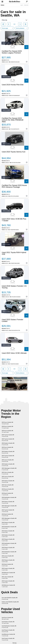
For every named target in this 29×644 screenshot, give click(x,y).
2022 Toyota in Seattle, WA (8, 511)
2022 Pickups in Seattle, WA (8, 561)
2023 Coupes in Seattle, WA (8, 569)
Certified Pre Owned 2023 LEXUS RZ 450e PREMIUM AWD (13, 120)
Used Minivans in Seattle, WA (8, 635)
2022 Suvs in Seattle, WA (7, 448)
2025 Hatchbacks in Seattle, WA (9, 544)
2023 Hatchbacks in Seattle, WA (9, 527)
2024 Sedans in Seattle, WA (8, 444)
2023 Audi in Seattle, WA (7, 494)
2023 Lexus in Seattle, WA (8, 461)
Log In (22, 5)
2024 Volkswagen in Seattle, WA (9, 507)
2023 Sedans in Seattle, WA (8, 452)
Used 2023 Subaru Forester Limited (12, 320)
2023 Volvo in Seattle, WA (8, 473)
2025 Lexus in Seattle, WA (8, 477)
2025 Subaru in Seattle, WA (8, 482)
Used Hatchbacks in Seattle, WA (9, 627)
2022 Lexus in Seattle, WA (8, 557)
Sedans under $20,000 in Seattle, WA (10, 603)
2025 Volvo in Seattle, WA (8, 486)
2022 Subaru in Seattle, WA (8, 532)
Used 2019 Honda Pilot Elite (13, 85)
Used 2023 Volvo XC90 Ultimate (14, 353)
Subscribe (26, 5)
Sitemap (14, 643)
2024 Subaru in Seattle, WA (8, 502)
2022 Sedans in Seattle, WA (8, 536)
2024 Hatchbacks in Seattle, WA (9, 498)
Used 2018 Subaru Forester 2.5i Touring (14, 287)
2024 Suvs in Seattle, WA (7, 427)
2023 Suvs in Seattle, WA (7, 423)
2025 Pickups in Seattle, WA (8, 548)
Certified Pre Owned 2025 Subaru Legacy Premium (12, 52)
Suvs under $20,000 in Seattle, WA (10, 598)
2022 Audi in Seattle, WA (7, 565)
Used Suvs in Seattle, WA (7, 618)
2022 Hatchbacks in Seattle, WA (9, 553)
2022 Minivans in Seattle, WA (8, 586)
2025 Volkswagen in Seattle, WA (9, 519)
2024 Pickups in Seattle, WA (8, 523)
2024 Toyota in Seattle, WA (8, 436)
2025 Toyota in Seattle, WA (8, 440)
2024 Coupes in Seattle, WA (8, 582)
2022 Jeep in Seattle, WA (7, 578)
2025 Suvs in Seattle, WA (7, 431)
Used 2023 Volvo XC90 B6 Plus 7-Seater (14, 220)
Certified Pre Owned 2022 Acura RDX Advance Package (14, 186)
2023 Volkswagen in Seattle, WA (9, 469)
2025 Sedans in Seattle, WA (8, 465)
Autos (2, 5)
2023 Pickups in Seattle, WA (8, 540)
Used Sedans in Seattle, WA (8, 623)
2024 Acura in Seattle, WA (8, 490)
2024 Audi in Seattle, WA (7, 515)
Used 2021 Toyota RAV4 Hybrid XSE (14, 253)
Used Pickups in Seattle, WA (8, 631)
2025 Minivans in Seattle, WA (8, 573)
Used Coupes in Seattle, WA (8, 639)
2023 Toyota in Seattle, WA (8, 456)
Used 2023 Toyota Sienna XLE (14, 152)
